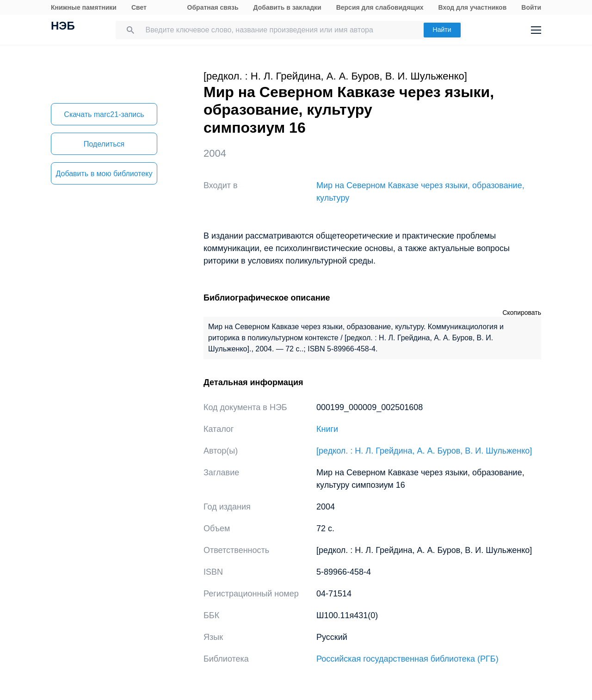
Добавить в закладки (287, 7)
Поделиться (104, 144)
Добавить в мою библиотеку (104, 174)
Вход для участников (473, 7)
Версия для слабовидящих (380, 7)
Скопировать (522, 313)
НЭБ (63, 27)
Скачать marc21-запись (104, 114)
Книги (327, 429)
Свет (139, 7)
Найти (442, 30)
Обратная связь (213, 7)
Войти (531, 7)
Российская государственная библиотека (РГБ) (407, 659)
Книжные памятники (84, 7)
